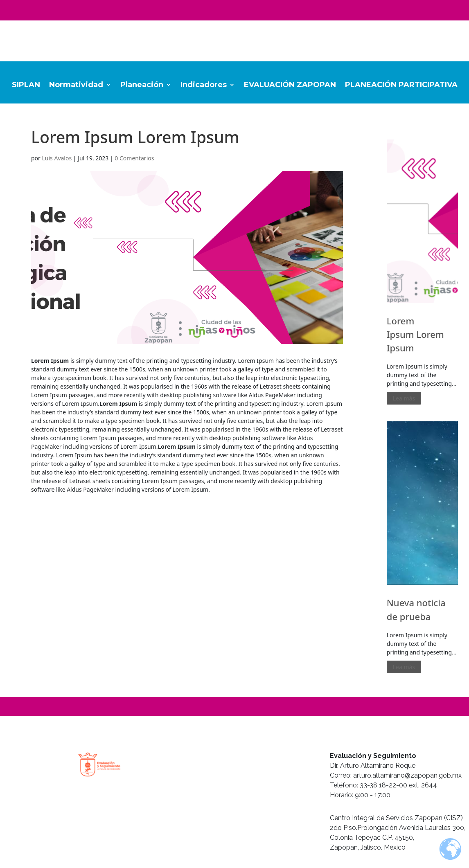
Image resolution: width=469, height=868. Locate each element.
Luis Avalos (57, 158)
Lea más (404, 398)
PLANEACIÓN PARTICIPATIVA (401, 85)
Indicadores (204, 85)
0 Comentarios (134, 158)
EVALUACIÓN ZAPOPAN (290, 85)
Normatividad (76, 85)
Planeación (142, 85)
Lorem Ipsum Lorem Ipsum (415, 334)
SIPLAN (26, 85)
